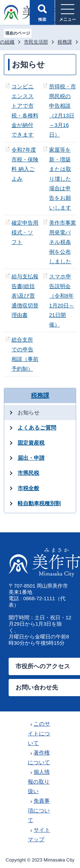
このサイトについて (39, 733)
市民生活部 (36, 42)
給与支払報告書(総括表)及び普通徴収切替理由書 (25, 296)
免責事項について (39, 810)
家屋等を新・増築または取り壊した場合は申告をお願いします (60, 179)
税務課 (65, 42)
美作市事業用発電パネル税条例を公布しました (63, 242)
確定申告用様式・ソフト (25, 232)
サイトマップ (39, 835)
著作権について (39, 757)
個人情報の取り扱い (39, 782)
